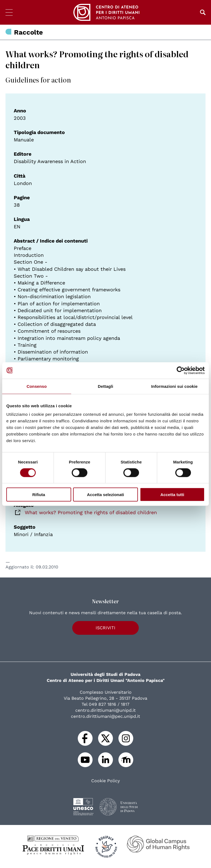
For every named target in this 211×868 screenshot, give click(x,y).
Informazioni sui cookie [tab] (174, 386)
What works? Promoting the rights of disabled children (91, 512)
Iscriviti (105, 628)
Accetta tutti (172, 495)
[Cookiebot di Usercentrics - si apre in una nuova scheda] (181, 370)
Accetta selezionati (105, 495)
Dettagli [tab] (105, 386)
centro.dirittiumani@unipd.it (105, 710)
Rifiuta (39, 495)
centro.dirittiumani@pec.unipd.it (105, 716)
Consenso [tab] (37, 386)
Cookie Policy (105, 781)
